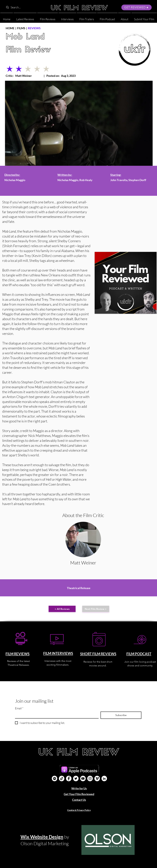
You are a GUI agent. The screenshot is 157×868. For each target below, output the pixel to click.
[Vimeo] (97, 778)
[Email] (56, 715)
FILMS (21, 28)
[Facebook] (69, 778)
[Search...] (25, 7)
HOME (10, 28)
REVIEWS (34, 28)
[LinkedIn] (104, 778)
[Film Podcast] (55, 778)
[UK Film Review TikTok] (62, 778)
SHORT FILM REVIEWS (98, 654)
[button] (124, 18)
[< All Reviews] (62, 609)
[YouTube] (83, 778)
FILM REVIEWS (18, 654)
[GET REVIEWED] (136, 7)
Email (19, 708)
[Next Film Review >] (96, 609)
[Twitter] (76, 778)
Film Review (28, 50)
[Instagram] (90, 778)
